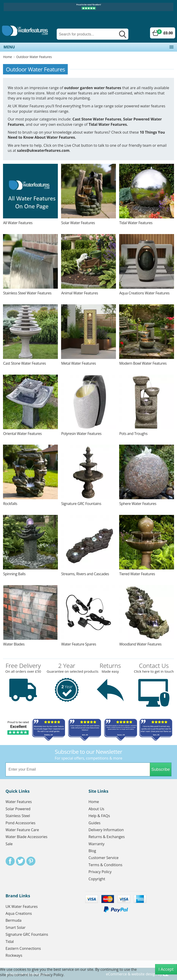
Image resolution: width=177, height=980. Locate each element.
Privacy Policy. (52, 975)
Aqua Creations (19, 913)
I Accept (166, 969)
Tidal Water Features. (108, 124)
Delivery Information (106, 830)
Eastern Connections (23, 948)
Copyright (97, 879)
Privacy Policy (100, 872)
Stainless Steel (18, 816)
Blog (92, 851)
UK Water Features (22, 907)
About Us (96, 809)
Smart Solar (16, 927)
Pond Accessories (21, 823)
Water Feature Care (22, 830)
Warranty (96, 844)
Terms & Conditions (105, 865)
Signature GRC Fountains (27, 934)
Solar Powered (18, 809)
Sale (9, 844)
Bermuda (13, 920)
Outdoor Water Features (34, 57)
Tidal (10, 942)
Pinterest (31, 861)
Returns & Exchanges (107, 837)
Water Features (19, 802)
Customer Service (103, 858)
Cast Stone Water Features (97, 119)
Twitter (21, 861)
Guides (94, 823)
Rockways (14, 955)
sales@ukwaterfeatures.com (43, 150)
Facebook (10, 861)
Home (7, 57)
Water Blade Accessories (27, 837)
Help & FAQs (99, 816)
